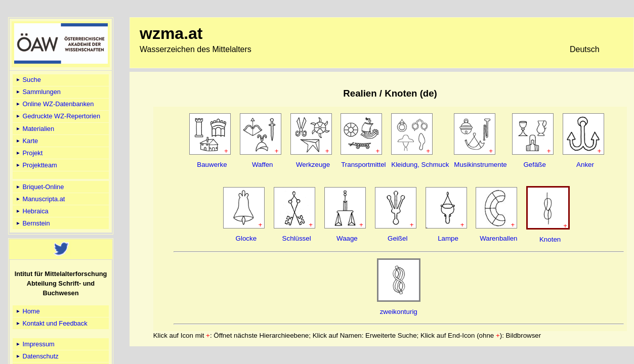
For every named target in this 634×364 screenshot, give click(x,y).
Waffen (263, 165)
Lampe (448, 238)
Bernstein (32, 223)
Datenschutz (37, 356)
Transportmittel (363, 165)
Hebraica (32, 211)
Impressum (35, 344)
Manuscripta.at (40, 199)
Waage (347, 238)
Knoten (550, 239)
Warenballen (498, 238)
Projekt (29, 153)
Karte (26, 141)
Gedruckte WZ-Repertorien (57, 116)
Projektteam (36, 165)
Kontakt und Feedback (51, 323)
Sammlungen (38, 92)
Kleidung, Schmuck (420, 165)
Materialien (34, 129)
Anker (585, 165)
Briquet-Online (39, 187)
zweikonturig (399, 312)
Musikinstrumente (480, 165)
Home (27, 311)
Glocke (246, 238)
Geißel (397, 238)
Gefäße (534, 165)
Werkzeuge (313, 165)
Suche (28, 80)
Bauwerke (212, 165)
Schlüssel (297, 238)
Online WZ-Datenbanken (54, 104)
